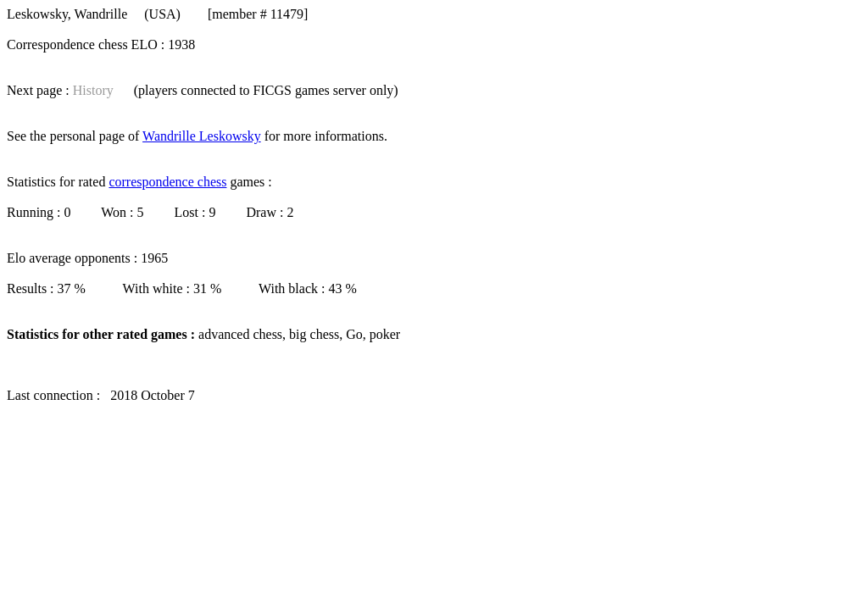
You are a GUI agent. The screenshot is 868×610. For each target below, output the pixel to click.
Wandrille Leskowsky (202, 136)
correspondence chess (167, 182)
